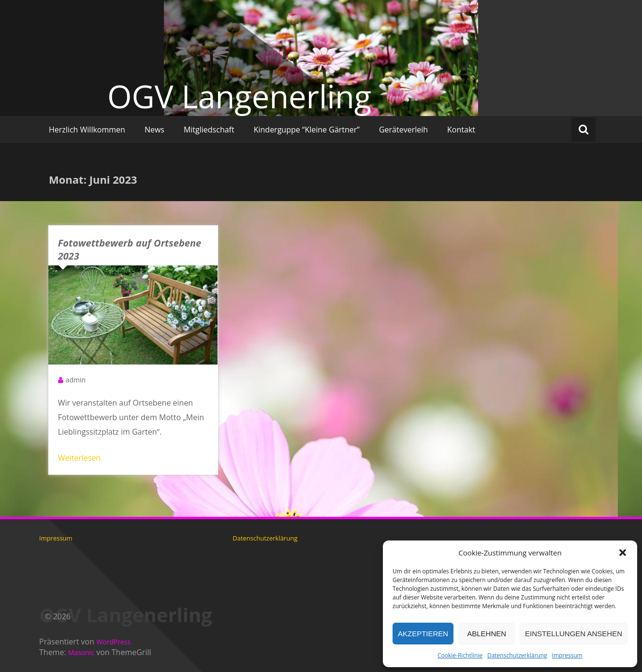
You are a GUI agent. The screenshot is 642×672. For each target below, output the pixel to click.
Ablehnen (487, 634)
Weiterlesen (79, 458)
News (154, 130)
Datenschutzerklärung (517, 655)
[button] (623, 553)
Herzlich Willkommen (87, 130)
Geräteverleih (403, 130)
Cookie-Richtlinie (460, 655)
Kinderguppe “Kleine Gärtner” (307, 130)
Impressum (567, 655)
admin (76, 380)
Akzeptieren (423, 634)
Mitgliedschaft (209, 130)
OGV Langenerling (239, 96)
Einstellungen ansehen (574, 634)
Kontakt (461, 130)
